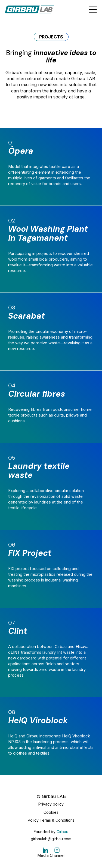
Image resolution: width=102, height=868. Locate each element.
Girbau (62, 832)
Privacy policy (51, 804)
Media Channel (51, 855)
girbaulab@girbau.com (51, 839)
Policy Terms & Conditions (51, 820)
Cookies (51, 812)
